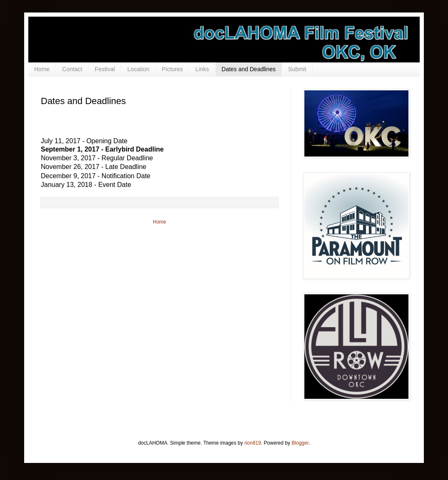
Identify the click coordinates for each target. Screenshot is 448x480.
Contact (72, 69)
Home (42, 69)
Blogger (300, 443)
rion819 (253, 443)
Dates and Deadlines (249, 69)
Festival (105, 69)
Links (202, 69)
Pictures (173, 69)
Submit (297, 69)
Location (138, 69)
